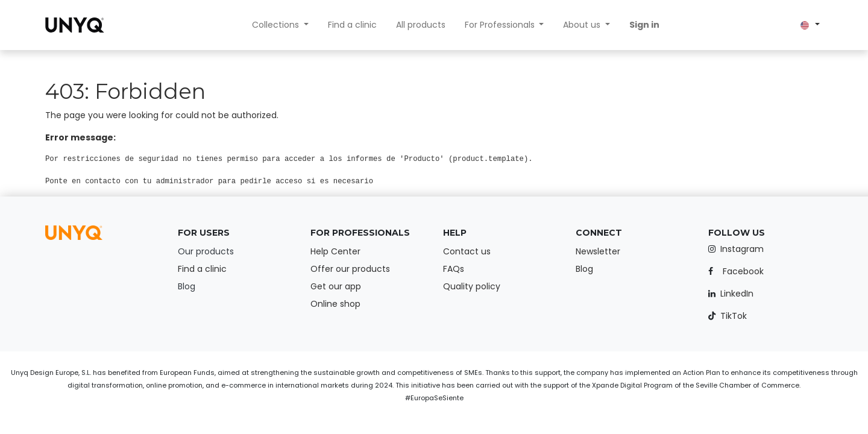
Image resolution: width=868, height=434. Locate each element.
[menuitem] (352, 25)
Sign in (644, 25)
